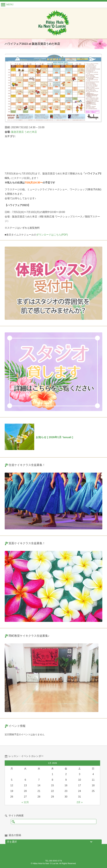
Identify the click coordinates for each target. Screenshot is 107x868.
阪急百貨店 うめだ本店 (24, 132)
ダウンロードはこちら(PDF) (52, 235)
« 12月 (25, 802)
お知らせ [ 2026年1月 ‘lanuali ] (54, 437)
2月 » (80, 802)
